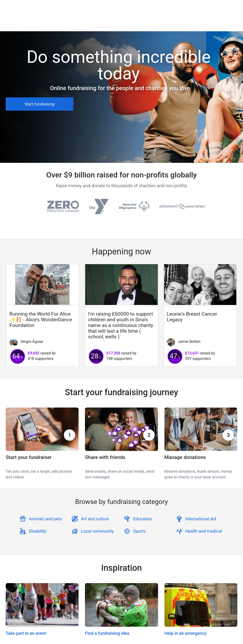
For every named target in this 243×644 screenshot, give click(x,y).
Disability (38, 531)
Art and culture (95, 519)
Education (143, 519)
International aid (201, 519)
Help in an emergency (186, 633)
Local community (97, 531)
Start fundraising (40, 104)
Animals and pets (45, 519)
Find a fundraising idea (107, 633)
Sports (139, 531)
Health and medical (204, 531)
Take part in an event (26, 633)
